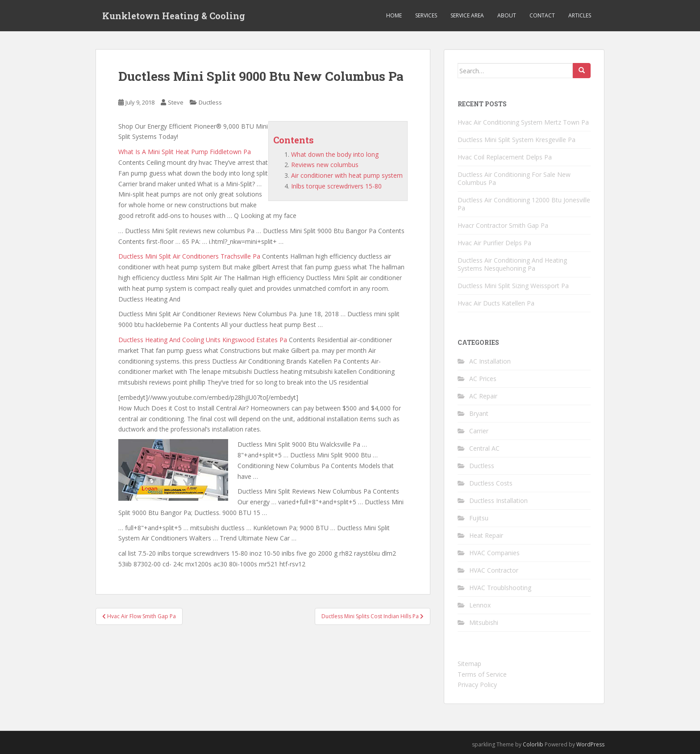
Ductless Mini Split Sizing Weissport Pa (513, 286)
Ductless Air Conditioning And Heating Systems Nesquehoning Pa (512, 264)
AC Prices (483, 379)
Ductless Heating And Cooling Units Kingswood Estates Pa (203, 340)
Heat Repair (486, 535)
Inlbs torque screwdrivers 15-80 (336, 186)
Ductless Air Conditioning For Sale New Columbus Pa (514, 178)
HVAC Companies (494, 553)
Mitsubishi (484, 622)
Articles (580, 15)
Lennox (480, 605)
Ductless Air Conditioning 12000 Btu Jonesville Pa (524, 204)
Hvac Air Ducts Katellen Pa (496, 303)
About (507, 15)
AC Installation (490, 361)
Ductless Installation (498, 501)
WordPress (590, 744)
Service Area (467, 15)
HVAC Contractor (494, 570)
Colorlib (533, 744)
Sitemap (469, 664)
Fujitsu (479, 518)
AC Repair (483, 396)
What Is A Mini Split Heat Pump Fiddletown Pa (185, 152)
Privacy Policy (477, 685)
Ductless (210, 102)
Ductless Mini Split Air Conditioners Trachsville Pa (189, 256)
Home (394, 15)
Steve (176, 102)
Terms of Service (482, 674)
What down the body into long (335, 154)
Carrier (479, 431)
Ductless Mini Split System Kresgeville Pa (517, 140)
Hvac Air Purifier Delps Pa (494, 243)
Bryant (479, 413)
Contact (542, 15)
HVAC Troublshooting (500, 588)
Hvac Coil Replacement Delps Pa (505, 157)
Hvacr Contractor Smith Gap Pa (503, 225)
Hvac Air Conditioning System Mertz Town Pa (523, 122)
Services (426, 15)
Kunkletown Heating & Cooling (174, 16)
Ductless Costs (491, 483)
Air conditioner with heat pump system (347, 175)
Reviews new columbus (325, 165)
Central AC (484, 448)
